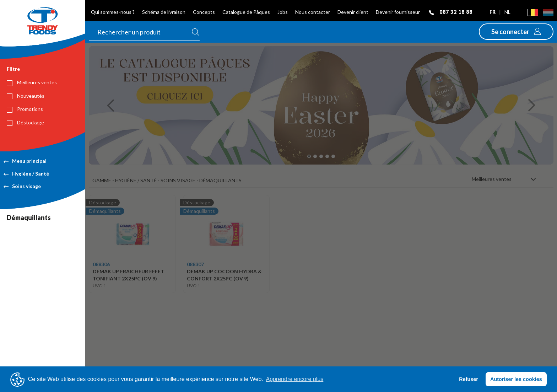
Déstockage (25, 123)
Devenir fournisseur (398, 12)
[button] (516, 32)
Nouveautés (26, 96)
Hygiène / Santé (26, 174)
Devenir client (353, 12)
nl (507, 12)
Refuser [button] (469, 379)
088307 (195, 264)
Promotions (25, 109)
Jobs (283, 12)
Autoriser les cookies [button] (516, 379)
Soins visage (22, 186)
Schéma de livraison (164, 12)
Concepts (204, 12)
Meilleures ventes (32, 82)
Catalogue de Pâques (246, 12)
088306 (101, 264)
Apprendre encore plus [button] (294, 379)
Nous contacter (313, 12)
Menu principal (25, 161)
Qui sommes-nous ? (113, 12)
